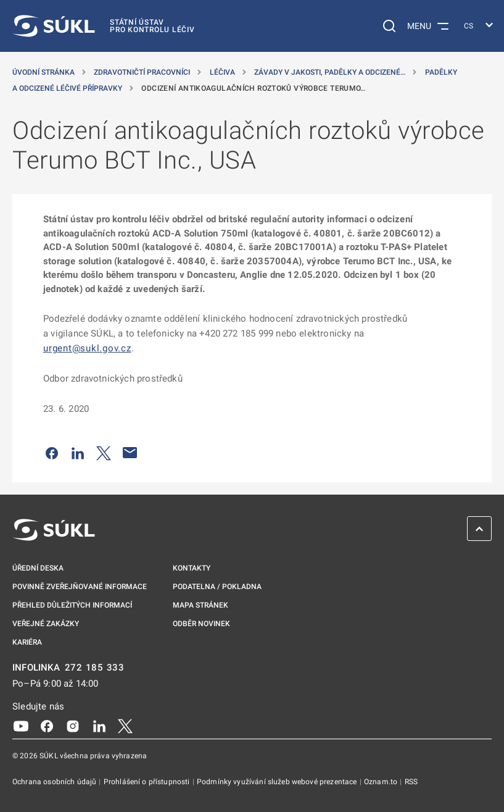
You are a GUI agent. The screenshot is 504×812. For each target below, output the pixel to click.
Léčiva (223, 72)
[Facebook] (47, 726)
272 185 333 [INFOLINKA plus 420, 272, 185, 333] (95, 668)
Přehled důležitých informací (72, 605)
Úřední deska (38, 568)
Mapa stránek (200, 605)
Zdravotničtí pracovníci (143, 72)
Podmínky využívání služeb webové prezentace (278, 782)
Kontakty (192, 568)
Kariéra (27, 642)
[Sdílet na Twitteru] (104, 453)
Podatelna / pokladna (217, 587)
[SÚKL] (104, 26)
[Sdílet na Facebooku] (52, 453)
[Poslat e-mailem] (130, 453)
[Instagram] (73, 726)
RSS (411, 782)
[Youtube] (21, 726)
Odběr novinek (201, 624)
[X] (125, 726)
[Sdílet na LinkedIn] (78, 453)
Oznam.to (382, 782)
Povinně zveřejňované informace (80, 587)
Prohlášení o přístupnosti (148, 782)
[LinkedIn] (99, 726)
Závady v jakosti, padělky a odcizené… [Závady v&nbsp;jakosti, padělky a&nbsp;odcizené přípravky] (331, 72)
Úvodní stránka (44, 72)
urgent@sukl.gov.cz (87, 348)
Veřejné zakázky (46, 624)
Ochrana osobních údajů (55, 782)
